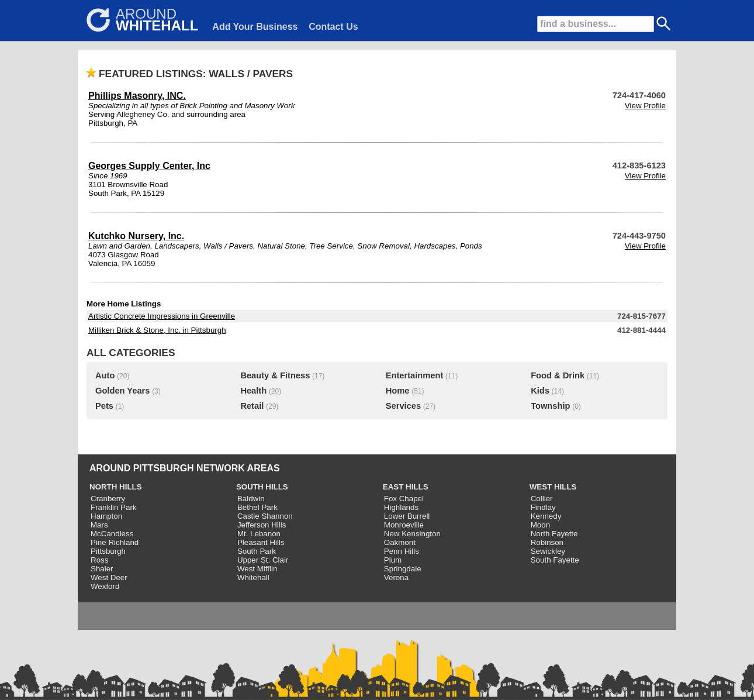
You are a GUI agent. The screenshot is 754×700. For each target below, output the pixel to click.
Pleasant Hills (261, 542)
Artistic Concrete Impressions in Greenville (162, 316)
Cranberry (108, 499)
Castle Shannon (265, 516)
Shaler (102, 569)
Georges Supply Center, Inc (149, 166)
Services (403, 406)
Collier (542, 499)
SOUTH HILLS (262, 487)
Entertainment (415, 375)
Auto (105, 375)
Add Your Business (255, 27)
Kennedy (546, 516)
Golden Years (122, 391)
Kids (540, 391)
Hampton (106, 516)
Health (253, 391)
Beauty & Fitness (275, 375)
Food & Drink (558, 375)
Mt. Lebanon (259, 534)
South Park (257, 551)
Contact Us (333, 27)
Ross (99, 560)
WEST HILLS (553, 487)
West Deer (109, 577)
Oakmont (400, 542)
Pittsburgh (108, 551)
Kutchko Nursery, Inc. (136, 236)
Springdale (403, 569)
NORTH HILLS (116, 487)
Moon (540, 525)
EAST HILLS (406, 487)
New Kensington (412, 534)
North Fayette (554, 534)
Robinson (547, 542)
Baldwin (251, 499)
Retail (252, 406)
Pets (104, 406)
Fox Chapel (404, 499)
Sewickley (548, 551)
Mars (99, 525)
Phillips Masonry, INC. (137, 96)
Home (398, 391)
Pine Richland (115, 542)
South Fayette (555, 560)
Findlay (543, 507)
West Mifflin (257, 569)
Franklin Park (114, 507)
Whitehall (253, 577)
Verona (396, 577)
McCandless (112, 534)
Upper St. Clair (263, 560)
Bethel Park (257, 507)
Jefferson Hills (262, 525)
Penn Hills (402, 551)
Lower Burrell (407, 516)
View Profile (645, 106)
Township (550, 406)
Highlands (401, 507)
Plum (393, 560)
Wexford (105, 586)
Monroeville (404, 525)
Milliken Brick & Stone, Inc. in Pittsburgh (157, 330)
